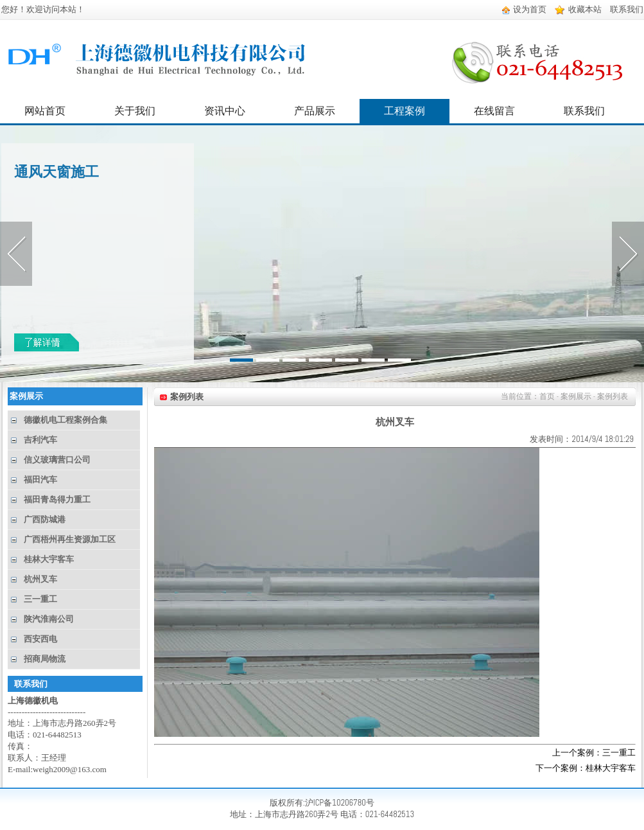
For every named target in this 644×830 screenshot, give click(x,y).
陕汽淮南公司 (49, 619)
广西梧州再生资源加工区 (70, 539)
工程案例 (405, 111)
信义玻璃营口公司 (57, 460)
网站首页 (45, 111)
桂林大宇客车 (49, 559)
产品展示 (315, 111)
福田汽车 (40, 480)
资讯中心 (225, 111)
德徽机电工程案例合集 (65, 420)
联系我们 (627, 9)
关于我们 (135, 111)
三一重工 (40, 599)
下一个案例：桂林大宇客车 (586, 768)
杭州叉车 (40, 579)
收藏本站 (578, 9)
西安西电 (40, 639)
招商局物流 (45, 659)
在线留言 (494, 111)
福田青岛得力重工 (57, 499)
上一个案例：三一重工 (594, 753)
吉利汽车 (40, 440)
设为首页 (524, 9)
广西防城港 (45, 519)
